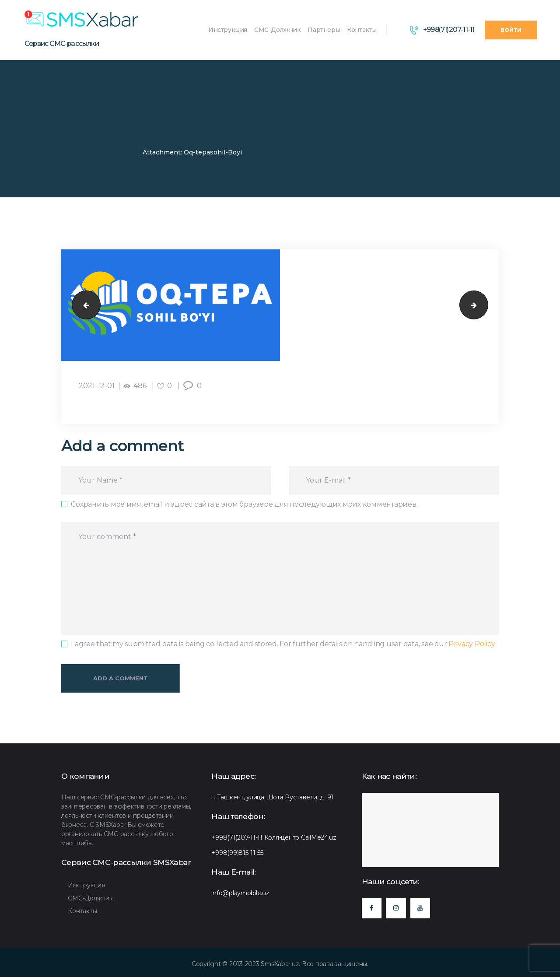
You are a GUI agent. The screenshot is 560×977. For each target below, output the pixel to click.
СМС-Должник (90, 898)
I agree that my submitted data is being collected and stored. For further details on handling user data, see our (283, 644)
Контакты (82, 911)
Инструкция (86, 885)
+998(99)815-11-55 (237, 853)
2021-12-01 (97, 386)
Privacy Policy (472, 644)
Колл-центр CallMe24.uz (300, 837)
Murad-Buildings (83, 305)
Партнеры (118, 152)
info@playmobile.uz (240, 893)
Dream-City (485, 305)
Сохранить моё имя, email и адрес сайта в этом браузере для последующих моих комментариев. (244, 504)
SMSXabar (78, 152)
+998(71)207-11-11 (237, 837)
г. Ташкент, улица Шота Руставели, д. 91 (272, 797)
